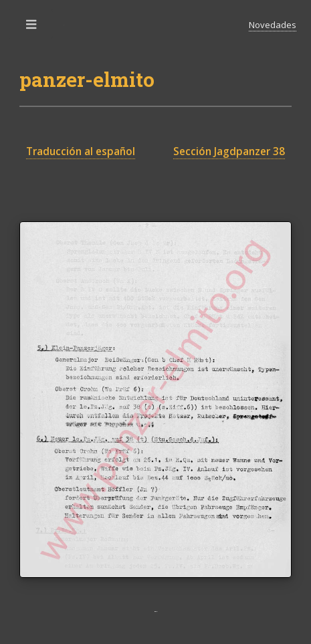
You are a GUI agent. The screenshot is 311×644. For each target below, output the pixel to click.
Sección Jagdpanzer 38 (229, 151)
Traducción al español (81, 151)
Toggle (32, 28)
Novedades (273, 25)
